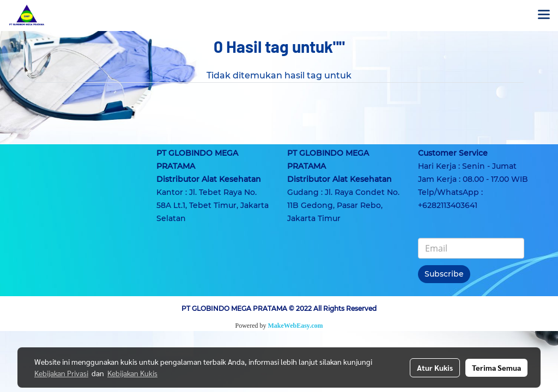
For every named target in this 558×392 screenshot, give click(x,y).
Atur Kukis (435, 367)
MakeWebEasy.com (296, 326)
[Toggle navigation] (544, 15)
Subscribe (444, 274)
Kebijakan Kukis (132, 373)
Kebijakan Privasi (61, 373)
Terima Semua (496, 367)
